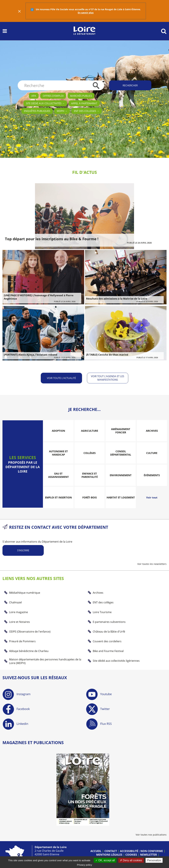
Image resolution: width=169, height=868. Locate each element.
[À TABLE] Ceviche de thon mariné (107, 355)
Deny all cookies (131, 860)
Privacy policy (84, 865)
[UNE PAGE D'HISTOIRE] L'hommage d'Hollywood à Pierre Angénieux (39, 297)
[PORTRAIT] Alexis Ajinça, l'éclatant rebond (31, 355)
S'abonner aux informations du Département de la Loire (37, 542)
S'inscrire (23, 550)
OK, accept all (105, 860)
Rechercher (130, 85)
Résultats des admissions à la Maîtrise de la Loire (117, 299)
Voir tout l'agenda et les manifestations (108, 378)
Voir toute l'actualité (61, 378)
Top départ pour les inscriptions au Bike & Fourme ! (52, 239)
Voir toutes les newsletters (152, 564)
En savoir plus (86, 13)
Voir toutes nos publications (151, 834)
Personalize (154, 860)
